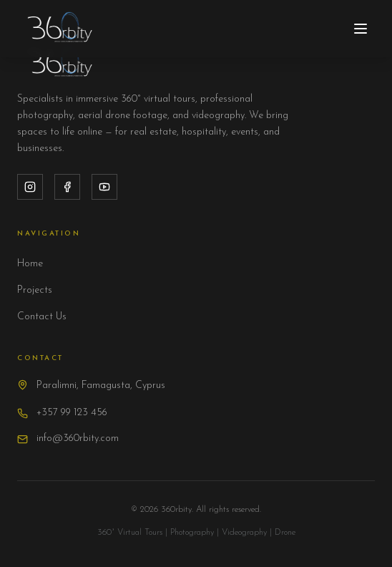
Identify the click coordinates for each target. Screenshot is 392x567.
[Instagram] (30, 187)
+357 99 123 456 (72, 413)
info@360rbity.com (78, 438)
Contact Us (42, 317)
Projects (35, 290)
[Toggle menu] (361, 29)
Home (30, 264)
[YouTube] (104, 187)
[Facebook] (67, 187)
